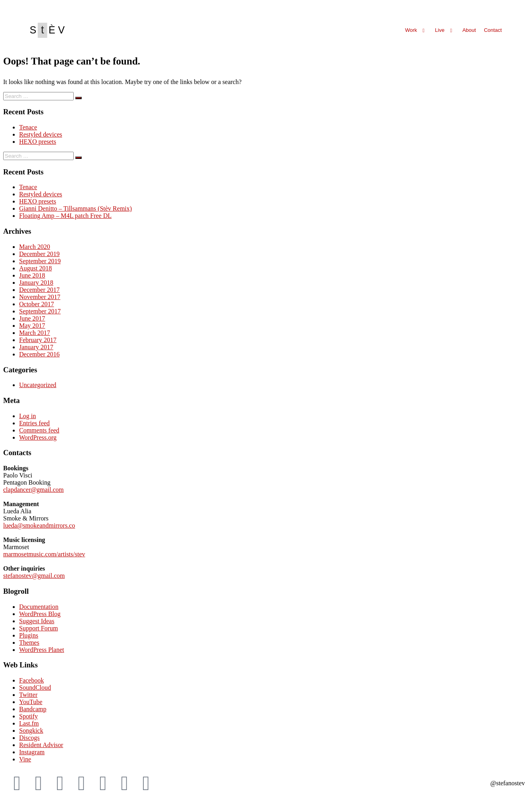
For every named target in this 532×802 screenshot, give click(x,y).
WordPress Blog (40, 614)
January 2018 (36, 283)
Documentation (39, 607)
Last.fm (29, 723)
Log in (27, 416)
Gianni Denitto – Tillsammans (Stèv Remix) (75, 208)
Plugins (29, 635)
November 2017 (40, 297)
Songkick (31, 731)
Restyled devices (41, 134)
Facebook (31, 680)
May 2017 (32, 326)
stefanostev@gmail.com (34, 576)
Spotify (28, 716)
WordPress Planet (42, 650)
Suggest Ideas (37, 621)
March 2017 (35, 333)
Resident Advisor (41, 745)
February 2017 (38, 340)
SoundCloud (35, 688)
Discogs (29, 738)
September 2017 (40, 311)
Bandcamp (33, 709)
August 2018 (35, 268)
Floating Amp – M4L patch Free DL (65, 216)
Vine (25, 759)
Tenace (28, 127)
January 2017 (36, 347)
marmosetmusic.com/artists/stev (44, 554)
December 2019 (39, 254)
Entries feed (34, 423)
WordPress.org (38, 437)
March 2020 (35, 247)
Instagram (32, 752)
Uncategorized (38, 385)
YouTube (31, 702)
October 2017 (37, 304)
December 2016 (39, 354)
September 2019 (40, 261)
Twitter (28, 695)
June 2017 (32, 318)
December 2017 (39, 290)
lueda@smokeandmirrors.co (39, 525)
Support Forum (38, 628)
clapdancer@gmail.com (33, 490)
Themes (29, 643)
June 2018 (32, 275)
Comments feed (39, 430)
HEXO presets (38, 142)
